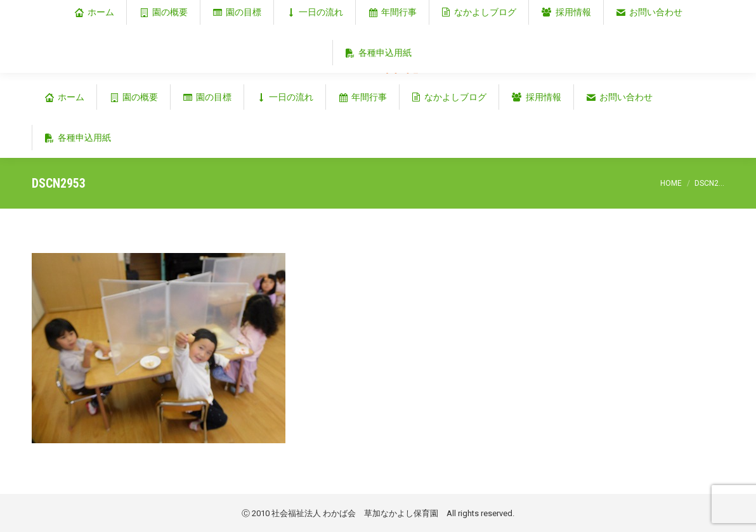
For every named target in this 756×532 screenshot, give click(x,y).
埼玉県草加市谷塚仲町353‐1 (670, 10)
